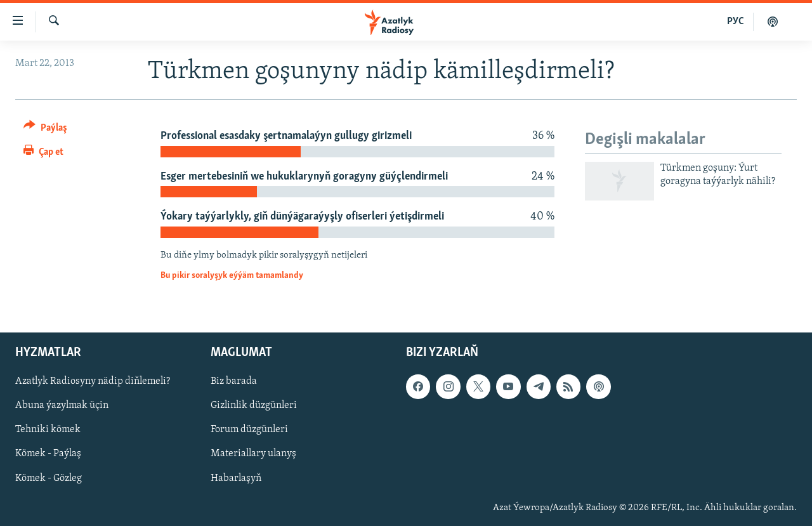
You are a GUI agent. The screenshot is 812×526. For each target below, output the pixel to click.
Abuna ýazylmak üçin (62, 405)
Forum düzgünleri (249, 430)
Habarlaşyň (236, 478)
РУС (736, 22)
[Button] (45, 130)
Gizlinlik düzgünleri (254, 405)
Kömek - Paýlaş (48, 454)
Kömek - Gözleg (49, 478)
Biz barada (234, 381)
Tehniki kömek (48, 430)
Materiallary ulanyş (253, 454)
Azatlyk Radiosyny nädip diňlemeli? (93, 381)
